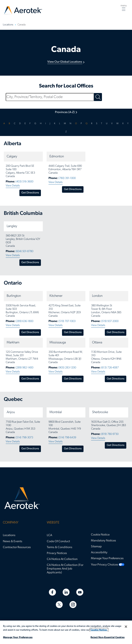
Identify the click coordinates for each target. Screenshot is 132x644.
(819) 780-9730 (110, 434)
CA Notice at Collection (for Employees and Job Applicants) (65, 569)
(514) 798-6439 (67, 438)
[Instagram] (73, 605)
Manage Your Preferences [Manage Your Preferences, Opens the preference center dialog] (18, 637)
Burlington (14, 296)
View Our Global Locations (65, 62)
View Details (13, 186)
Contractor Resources (17, 547)
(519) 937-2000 (110, 321)
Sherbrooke (100, 412)
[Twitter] (59, 605)
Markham (13, 343)
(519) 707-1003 (67, 321)
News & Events (13, 541)
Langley (12, 226)
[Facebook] (52, 592)
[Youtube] (80, 592)
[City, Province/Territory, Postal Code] (50, 97)
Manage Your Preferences (107, 558)
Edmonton (57, 157)
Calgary (12, 157)
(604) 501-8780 (24, 251)
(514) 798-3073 (24, 438)
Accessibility (99, 553)
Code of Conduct (58, 541)
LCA (49, 535)
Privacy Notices (57, 553)
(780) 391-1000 (67, 178)
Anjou (11, 412)
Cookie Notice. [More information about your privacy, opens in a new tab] (99, 630)
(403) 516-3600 (24, 182)
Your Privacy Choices (105, 565)
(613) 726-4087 (110, 368)
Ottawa (97, 343)
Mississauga (58, 343)
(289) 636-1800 (24, 321)
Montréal (56, 412)
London (97, 296)
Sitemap (96, 547)
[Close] (126, 627)
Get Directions (30, 193)
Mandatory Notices (103, 541)
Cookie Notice (100, 535)
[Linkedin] (66, 592)
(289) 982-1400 (24, 368)
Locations (9, 535)
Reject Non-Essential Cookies (108, 637)
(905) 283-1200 (67, 368)
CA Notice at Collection (62, 559)
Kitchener (56, 296)
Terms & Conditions (60, 547)
